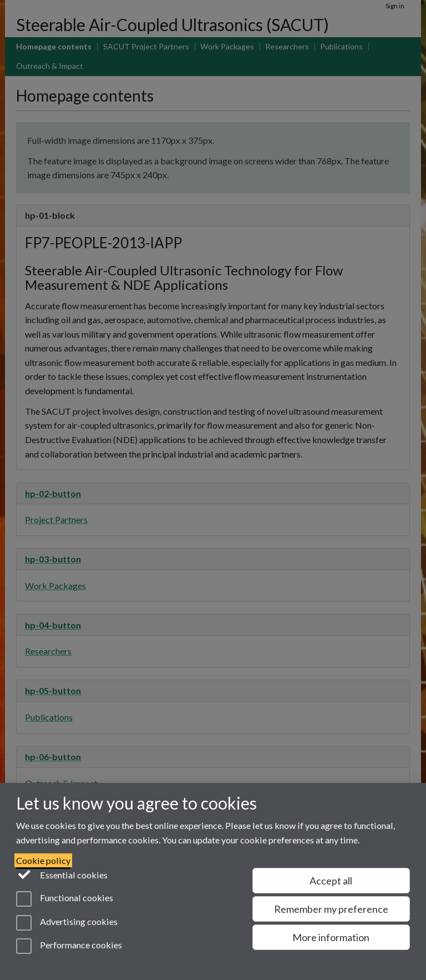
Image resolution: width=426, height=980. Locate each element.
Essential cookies (62, 874)
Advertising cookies (67, 923)
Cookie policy (43, 860)
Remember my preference (331, 909)
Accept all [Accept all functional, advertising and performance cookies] (331, 881)
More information (331, 937)
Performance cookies (69, 946)
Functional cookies (65, 899)
